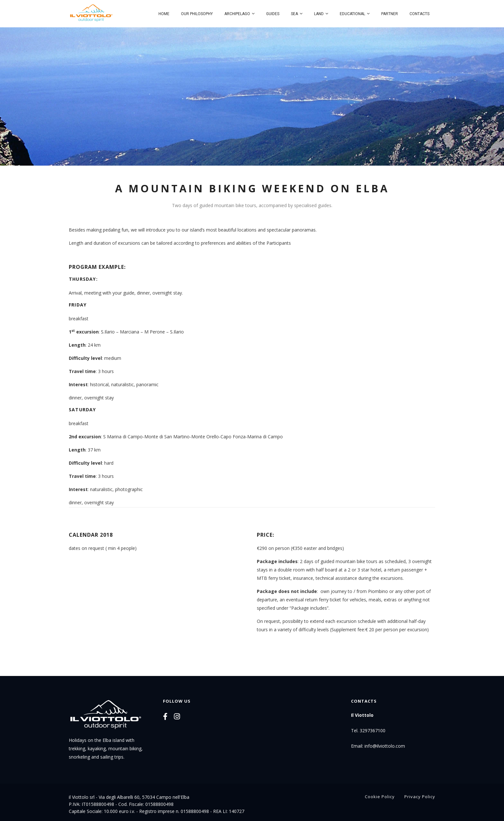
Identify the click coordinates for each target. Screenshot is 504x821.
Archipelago (237, 14)
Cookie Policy (380, 797)
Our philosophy (197, 14)
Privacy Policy (420, 797)
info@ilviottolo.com (385, 746)
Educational (352, 14)
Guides (273, 14)
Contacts (419, 14)
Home (164, 14)
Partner (390, 14)
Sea (294, 14)
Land (319, 14)
